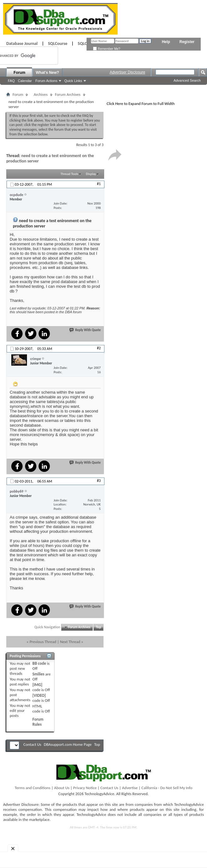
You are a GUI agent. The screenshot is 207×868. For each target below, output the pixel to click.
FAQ (11, 81)
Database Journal (22, 44)
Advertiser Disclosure (127, 72)
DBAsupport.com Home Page (68, 744)
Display (91, 174)
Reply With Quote (85, 330)
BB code (39, 663)
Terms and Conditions (33, 788)
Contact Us (32, 744)
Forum (19, 73)
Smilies (38, 674)
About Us (62, 788)
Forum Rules (38, 722)
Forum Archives (68, 94)
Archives (40, 94)
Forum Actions (46, 81)
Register (187, 42)
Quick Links (73, 81)
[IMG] (37, 685)
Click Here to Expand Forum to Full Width (141, 104)
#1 (99, 184)
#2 (99, 348)
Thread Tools (69, 174)
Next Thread (70, 642)
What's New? (47, 73)
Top (98, 627)
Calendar (25, 81)
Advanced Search (187, 80)
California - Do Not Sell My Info (167, 788)
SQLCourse (58, 44)
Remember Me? (106, 49)
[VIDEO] (39, 695)
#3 (99, 481)
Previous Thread (43, 642)
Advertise (130, 788)
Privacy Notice (85, 788)
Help (166, 42)
